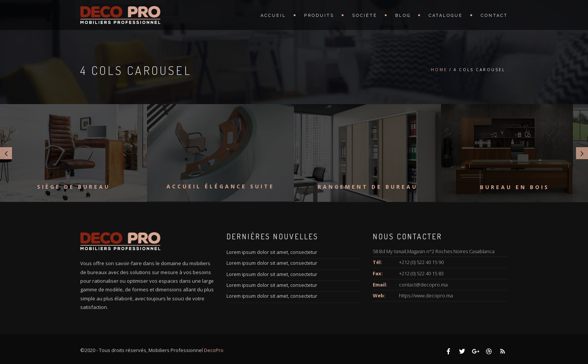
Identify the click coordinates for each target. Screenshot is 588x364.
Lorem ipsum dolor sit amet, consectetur (272, 252)
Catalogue (446, 16)
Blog (403, 16)
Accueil (273, 16)
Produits (319, 16)
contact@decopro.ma (423, 285)
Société (365, 16)
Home (439, 70)
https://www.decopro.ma (426, 295)
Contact (494, 16)
